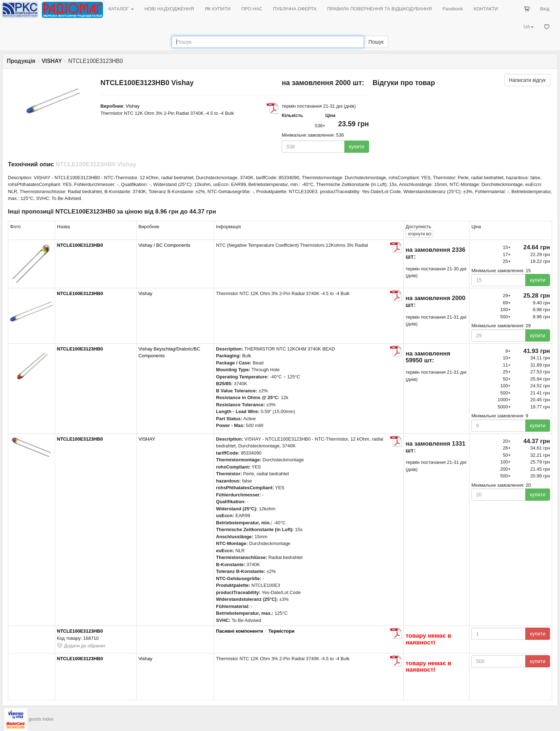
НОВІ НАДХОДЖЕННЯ (169, 9)
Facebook (453, 9)
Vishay (133, 106)
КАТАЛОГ (121, 9)
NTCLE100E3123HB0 (80, 245)
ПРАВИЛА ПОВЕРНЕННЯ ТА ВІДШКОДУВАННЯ (379, 9)
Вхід (545, 9)
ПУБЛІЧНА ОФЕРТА (295, 9)
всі (419, 234)
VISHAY (147, 439)
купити (357, 147)
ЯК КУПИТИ (218, 9)
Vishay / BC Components (164, 245)
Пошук (376, 42)
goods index (41, 719)
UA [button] (529, 27)
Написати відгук (527, 80)
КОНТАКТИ (486, 9)
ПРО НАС (252, 9)
